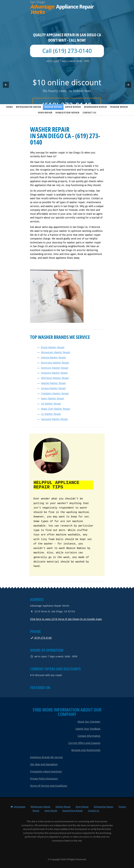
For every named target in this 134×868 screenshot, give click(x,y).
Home (10, 107)
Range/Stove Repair (67, 113)
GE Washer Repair (51, 404)
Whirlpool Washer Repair (55, 378)
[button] (6, 85)
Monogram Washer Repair (56, 352)
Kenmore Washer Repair (55, 368)
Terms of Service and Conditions (49, 785)
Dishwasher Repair (95, 107)
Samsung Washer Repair (54, 419)
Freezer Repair (119, 107)
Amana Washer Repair (53, 388)
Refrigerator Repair (29, 107)
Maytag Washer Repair (53, 383)
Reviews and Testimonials (86, 750)
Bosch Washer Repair (53, 347)
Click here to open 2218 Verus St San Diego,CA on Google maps (66, 619)
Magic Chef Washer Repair (56, 409)
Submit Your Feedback (88, 728)
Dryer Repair (73, 107)
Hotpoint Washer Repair (54, 373)
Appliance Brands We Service (46, 757)
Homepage (18, 806)
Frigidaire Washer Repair (55, 393)
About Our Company (89, 721)
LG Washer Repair (51, 414)
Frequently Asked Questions (46, 771)
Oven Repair (45, 113)
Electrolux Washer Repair (55, 363)
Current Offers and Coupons (84, 743)
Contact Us (89, 113)
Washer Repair (53, 107)
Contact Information (89, 736)
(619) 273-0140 (41, 637)
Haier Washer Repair (53, 398)
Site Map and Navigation (44, 764)
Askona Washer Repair (53, 358)
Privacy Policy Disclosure (44, 778)
